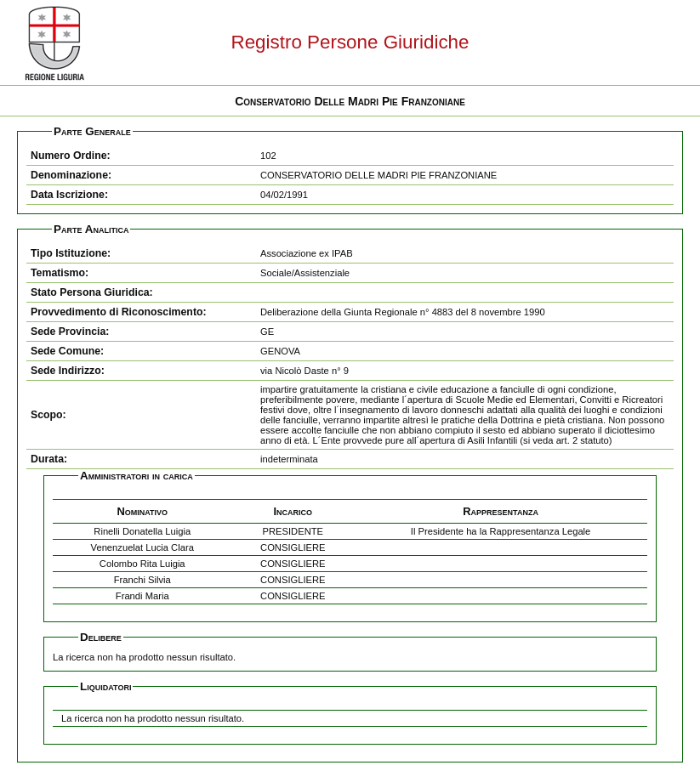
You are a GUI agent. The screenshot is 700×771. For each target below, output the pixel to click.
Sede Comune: (67, 351)
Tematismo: (60, 273)
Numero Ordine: (71, 156)
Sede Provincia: (70, 332)
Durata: (49, 459)
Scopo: (48, 415)
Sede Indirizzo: (68, 371)
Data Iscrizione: (69, 195)
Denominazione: (71, 175)
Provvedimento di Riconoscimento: (119, 312)
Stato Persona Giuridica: (92, 292)
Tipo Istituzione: (71, 253)
